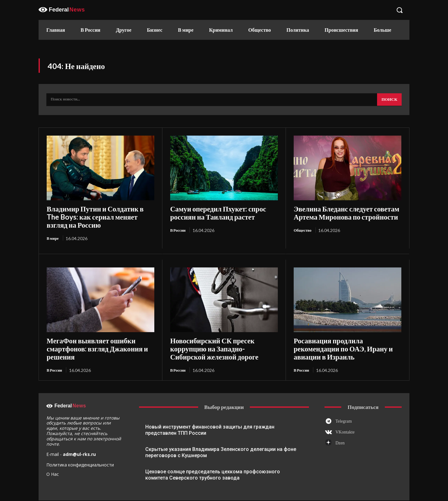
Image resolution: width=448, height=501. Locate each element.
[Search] (389, 101)
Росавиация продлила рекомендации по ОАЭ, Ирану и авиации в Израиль (343, 334)
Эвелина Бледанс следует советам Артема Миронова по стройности (345, 213)
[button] (399, 10)
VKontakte (345, 412)
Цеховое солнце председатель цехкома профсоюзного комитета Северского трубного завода (213, 454)
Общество (304, 228)
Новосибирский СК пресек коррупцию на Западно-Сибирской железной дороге (222, 334)
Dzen (340, 423)
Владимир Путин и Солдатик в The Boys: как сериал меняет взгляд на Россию (98, 213)
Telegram (344, 401)
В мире (54, 228)
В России (179, 228)
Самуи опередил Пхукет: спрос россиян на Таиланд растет (222, 213)
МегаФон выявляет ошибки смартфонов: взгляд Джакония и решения (98, 334)
